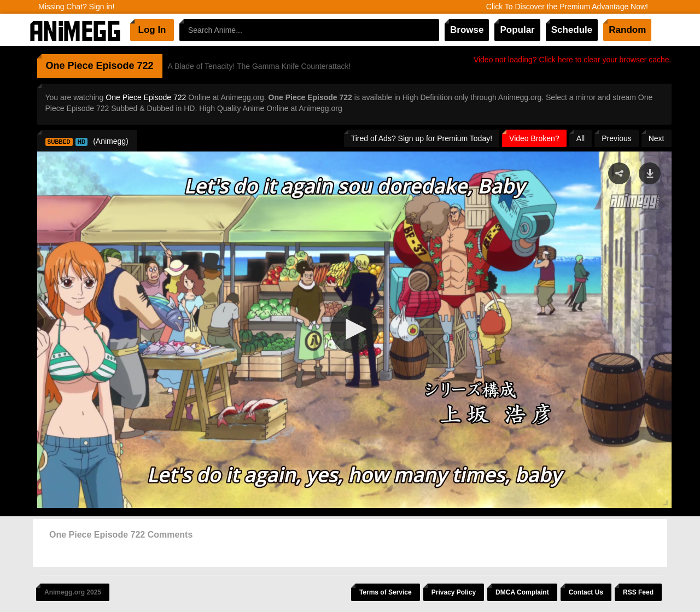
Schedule (572, 30)
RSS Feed (638, 592)
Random (627, 30)
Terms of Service (386, 592)
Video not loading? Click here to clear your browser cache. (573, 60)
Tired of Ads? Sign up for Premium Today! (422, 138)
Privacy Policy (454, 592)
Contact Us (586, 592)
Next (657, 138)
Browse (467, 30)
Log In (152, 30)
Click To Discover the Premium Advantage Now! (567, 7)
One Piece (70, 66)
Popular (517, 30)
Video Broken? (534, 138)
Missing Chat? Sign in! (76, 7)
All (581, 138)
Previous (616, 138)
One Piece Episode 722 (146, 97)
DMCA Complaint (522, 592)
